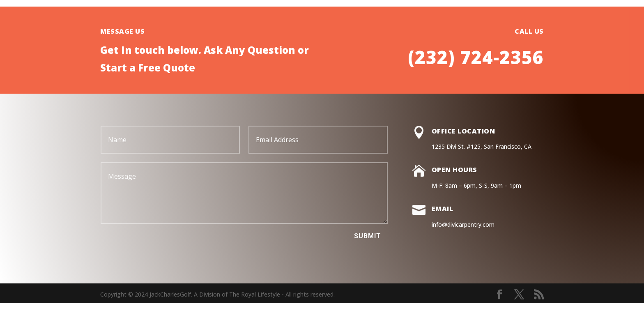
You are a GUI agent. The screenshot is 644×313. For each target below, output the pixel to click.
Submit (368, 236)
